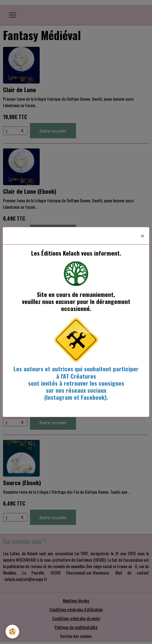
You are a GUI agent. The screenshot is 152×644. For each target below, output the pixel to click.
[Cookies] (12, 632)
